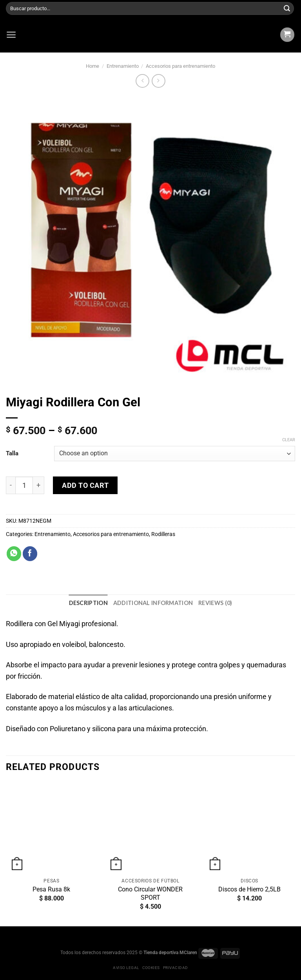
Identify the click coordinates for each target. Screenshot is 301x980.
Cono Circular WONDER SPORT (150, 893)
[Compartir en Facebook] (30, 554)
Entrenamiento (123, 66)
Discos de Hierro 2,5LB (249, 889)
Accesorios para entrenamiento (180, 66)
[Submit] (287, 9)
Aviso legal (126, 968)
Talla (12, 453)
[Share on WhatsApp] (14, 554)
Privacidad (176, 968)
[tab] (88, 603)
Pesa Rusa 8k (51, 889)
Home (92, 66)
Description (88, 603)
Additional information (153, 603)
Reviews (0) (215, 603)
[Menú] (11, 35)
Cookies (151, 968)
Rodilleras (163, 534)
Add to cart (85, 485)
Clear (289, 439)
